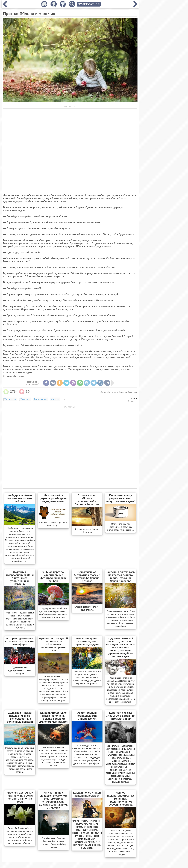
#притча (123, 392)
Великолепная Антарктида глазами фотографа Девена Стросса (87, 577)
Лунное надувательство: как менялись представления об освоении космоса (121, 799)
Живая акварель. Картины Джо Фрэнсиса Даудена (87, 642)
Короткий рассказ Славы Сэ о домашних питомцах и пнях (121, 716)
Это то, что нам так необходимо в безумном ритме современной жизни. (121, 527)
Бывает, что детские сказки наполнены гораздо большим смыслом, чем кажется (53, 717)
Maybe (134, 398)
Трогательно (10, 399)
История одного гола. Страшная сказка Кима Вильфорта (20, 642)
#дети (103, 392)
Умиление (25, 399)
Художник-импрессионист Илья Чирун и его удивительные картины (20, 578)
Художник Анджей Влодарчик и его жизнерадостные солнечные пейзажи (20, 717)
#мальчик (133, 392)
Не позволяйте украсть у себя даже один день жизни (53, 498)
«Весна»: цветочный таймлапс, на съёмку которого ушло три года (20, 797)
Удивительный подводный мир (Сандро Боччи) (87, 716)
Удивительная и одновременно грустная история (20, 670)
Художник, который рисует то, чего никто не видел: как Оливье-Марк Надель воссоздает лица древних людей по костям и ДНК (121, 648)
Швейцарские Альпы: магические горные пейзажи (20, 498)
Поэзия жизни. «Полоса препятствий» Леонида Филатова (87, 500)
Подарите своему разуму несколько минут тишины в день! (121, 498)
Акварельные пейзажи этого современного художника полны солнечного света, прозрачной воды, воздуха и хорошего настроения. (87, 678)
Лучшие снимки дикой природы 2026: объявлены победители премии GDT (53, 645)
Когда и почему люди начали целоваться (87, 794)
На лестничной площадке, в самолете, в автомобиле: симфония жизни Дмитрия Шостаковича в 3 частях (53, 800)
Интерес (55, 399)
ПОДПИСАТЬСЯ (89, 4)
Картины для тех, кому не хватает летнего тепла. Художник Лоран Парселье (121, 577)
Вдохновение (41, 399)
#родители (113, 392)
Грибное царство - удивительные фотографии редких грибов (53, 577)
